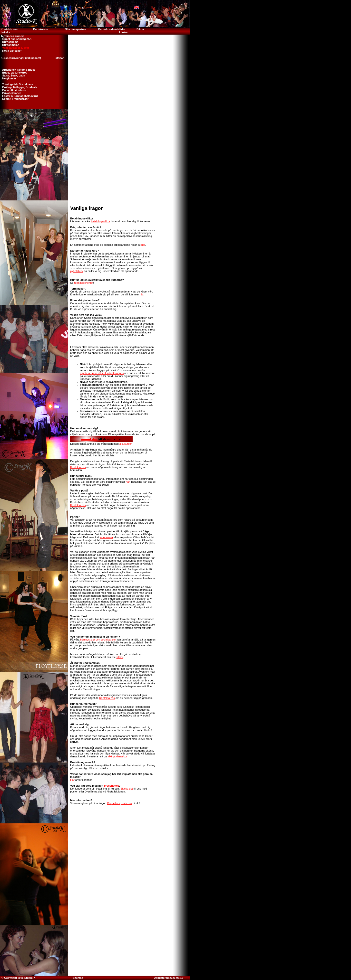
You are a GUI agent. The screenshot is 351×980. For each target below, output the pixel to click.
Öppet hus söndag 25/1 (16, 39)
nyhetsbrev (77, 271)
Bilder (141, 29)
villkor (120, 657)
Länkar (123, 32)
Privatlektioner (10, 93)
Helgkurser (8, 78)
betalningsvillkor (101, 221)
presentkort (112, 786)
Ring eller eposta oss (120, 803)
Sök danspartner (76, 29)
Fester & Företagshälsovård (19, 96)
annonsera (107, 537)
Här (72, 780)
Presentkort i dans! (13, 90)
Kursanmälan (10, 45)
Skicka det (127, 789)
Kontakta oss (9, 29)
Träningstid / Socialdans (17, 84)
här (143, 245)
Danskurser (41, 29)
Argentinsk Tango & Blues (18, 70)
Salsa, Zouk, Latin (13, 75)
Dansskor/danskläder (112, 29)
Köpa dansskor (11, 51)
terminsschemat (84, 283)
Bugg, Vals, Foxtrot (13, 73)
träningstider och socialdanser (98, 640)
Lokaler (5, 32)
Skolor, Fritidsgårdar (14, 99)
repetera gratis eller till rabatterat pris (102, 373)
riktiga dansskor (118, 756)
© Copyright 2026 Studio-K (18, 978)
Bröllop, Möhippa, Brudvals (19, 87)
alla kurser (126, 444)
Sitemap (78, 978)
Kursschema (9, 42)
